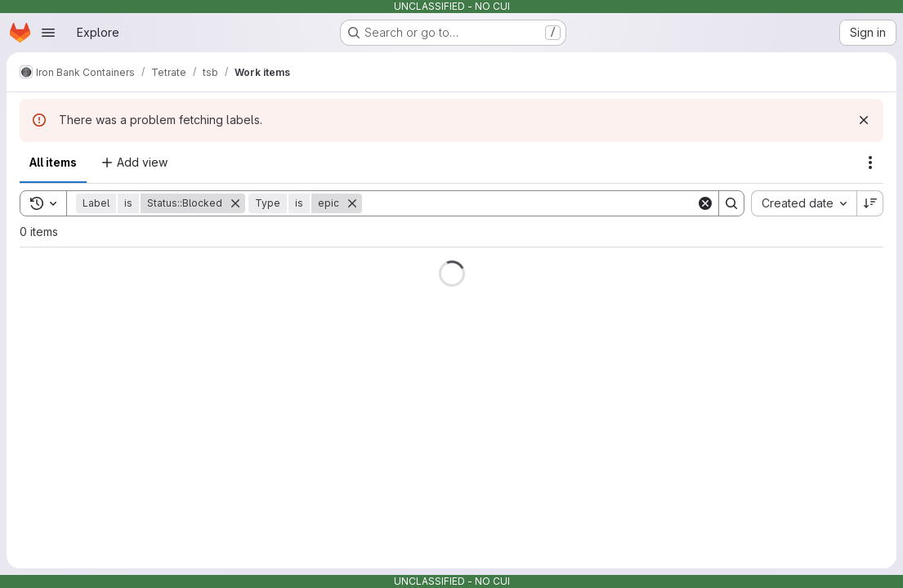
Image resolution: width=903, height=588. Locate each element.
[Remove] (235, 203)
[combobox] (804, 203)
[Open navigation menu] (48, 33)
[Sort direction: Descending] (870, 203)
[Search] (529, 203)
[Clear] (705, 203)
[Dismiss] (864, 120)
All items (53, 162)
